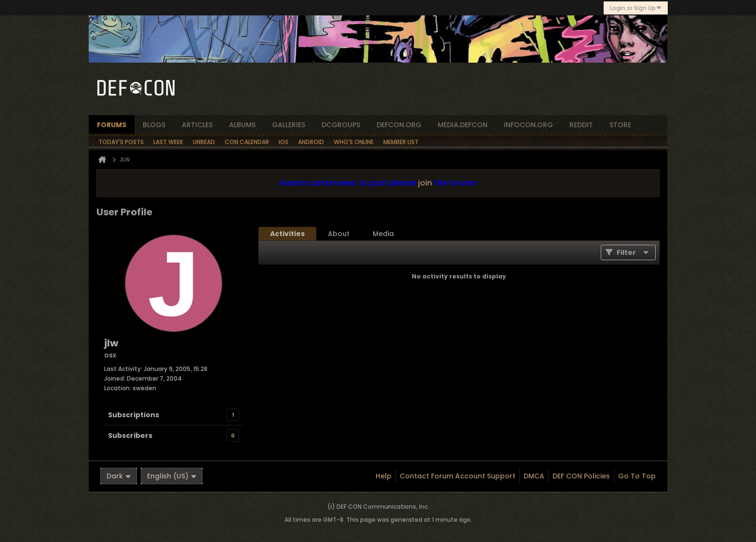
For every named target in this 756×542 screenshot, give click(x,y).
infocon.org (528, 125)
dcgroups (341, 125)
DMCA (534, 476)
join (425, 183)
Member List (401, 142)
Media (383, 234)
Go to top (637, 476)
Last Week (168, 142)
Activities (287, 234)
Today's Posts (121, 142)
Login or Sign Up (636, 8)
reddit (581, 125)
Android (311, 142)
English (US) (172, 476)
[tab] (287, 234)
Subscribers (130, 436)
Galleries (289, 125)
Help (384, 476)
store (620, 125)
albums (242, 125)
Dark (119, 476)
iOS (283, 142)
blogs (154, 125)
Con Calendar (247, 142)
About (339, 234)
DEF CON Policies (581, 476)
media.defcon (463, 125)
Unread (204, 142)
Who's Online (354, 142)
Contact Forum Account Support (458, 476)
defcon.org (399, 125)
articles (197, 125)
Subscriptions (134, 415)
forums (112, 125)
